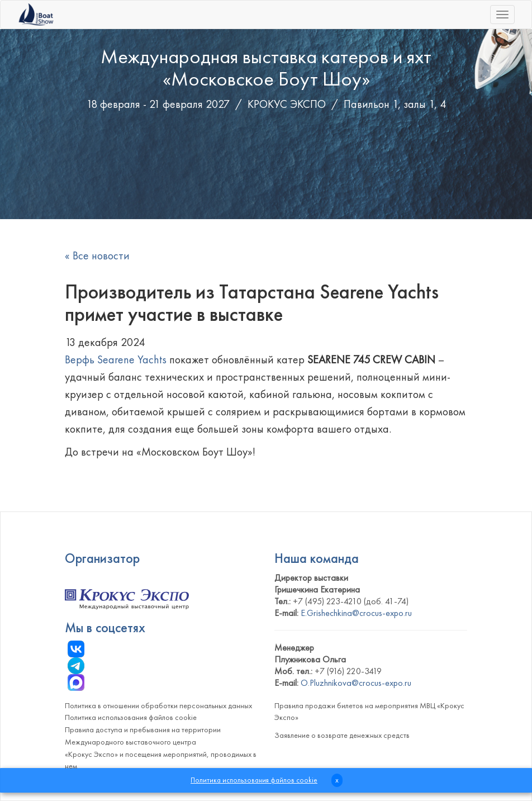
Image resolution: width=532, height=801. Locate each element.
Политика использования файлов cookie (131, 717)
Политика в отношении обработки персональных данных (158, 705)
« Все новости (97, 255)
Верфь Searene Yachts (116, 359)
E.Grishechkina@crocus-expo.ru (356, 613)
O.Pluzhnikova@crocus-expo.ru (356, 683)
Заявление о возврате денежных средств (342, 735)
